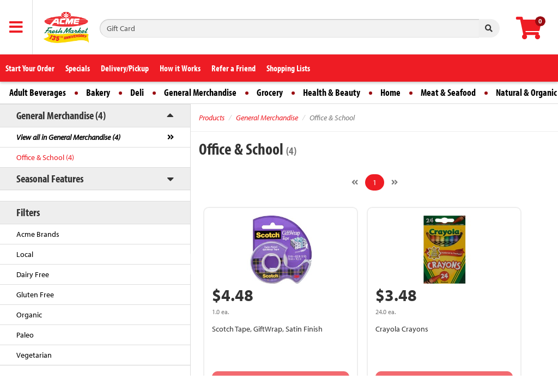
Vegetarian (34, 355)
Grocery (270, 92)
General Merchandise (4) (61, 115)
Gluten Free (35, 295)
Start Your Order (30, 68)
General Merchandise (200, 92)
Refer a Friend (233, 68)
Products (212, 118)
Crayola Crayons (402, 329)
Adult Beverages (38, 92)
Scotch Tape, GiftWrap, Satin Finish (267, 329)
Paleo (25, 335)
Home (390, 92)
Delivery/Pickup (125, 68)
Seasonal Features (50, 178)
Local (25, 254)
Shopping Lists (288, 68)
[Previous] (355, 182)
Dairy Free (33, 274)
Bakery (98, 92)
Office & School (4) (45, 157)
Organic (29, 315)
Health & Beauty (332, 92)
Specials (78, 68)
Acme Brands (38, 234)
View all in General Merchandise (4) (68, 137)
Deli (137, 92)
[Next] (395, 182)
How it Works (180, 68)
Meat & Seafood (448, 92)
